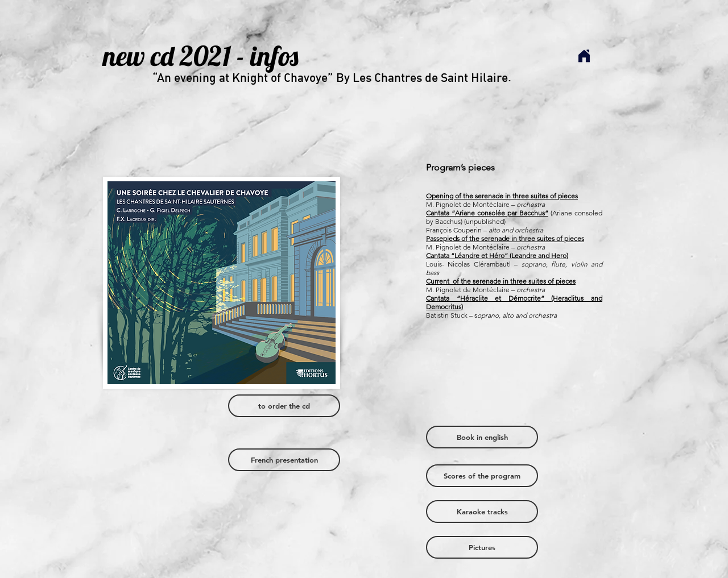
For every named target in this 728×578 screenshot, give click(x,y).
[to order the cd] (284, 406)
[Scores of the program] (482, 476)
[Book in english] (482, 437)
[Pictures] (482, 547)
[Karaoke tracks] (482, 512)
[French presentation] (284, 460)
